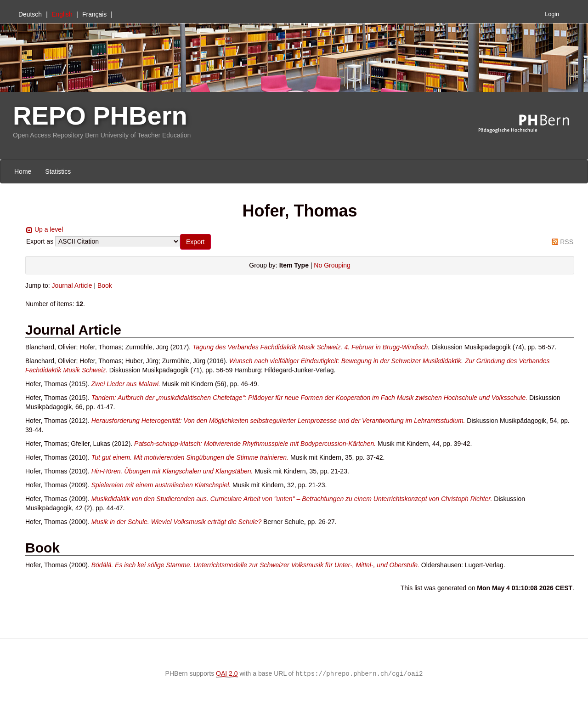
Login (552, 14)
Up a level (49, 229)
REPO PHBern (100, 116)
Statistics (58, 171)
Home (23, 171)
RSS (567, 242)
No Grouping (332, 265)
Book (105, 285)
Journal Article (72, 285)
